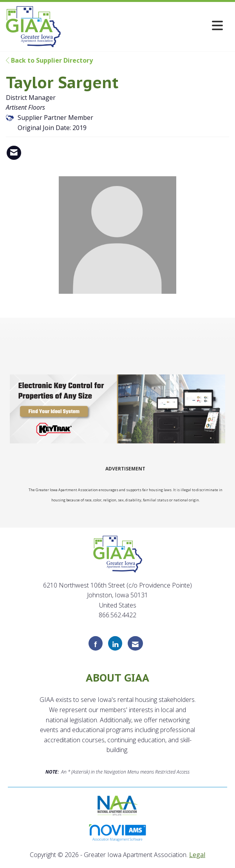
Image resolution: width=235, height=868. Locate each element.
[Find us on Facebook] (96, 643)
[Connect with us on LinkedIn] (115, 643)
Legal (197, 855)
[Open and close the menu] (144, 25)
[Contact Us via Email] (135, 643)
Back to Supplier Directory (49, 60)
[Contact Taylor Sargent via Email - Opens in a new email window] (14, 153)
